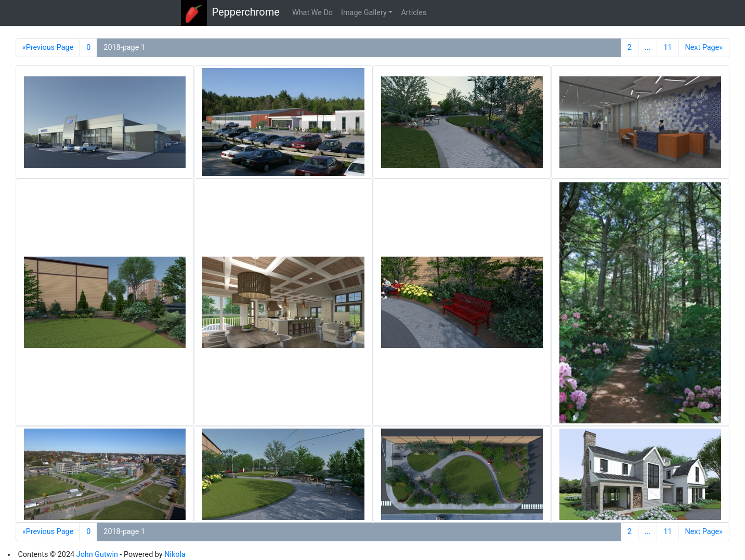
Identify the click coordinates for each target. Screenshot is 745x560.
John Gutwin (97, 555)
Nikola (175, 555)
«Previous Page (48, 48)
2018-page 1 (124, 48)
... (648, 48)
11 (668, 48)
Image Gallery (364, 13)
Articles (414, 13)
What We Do (312, 13)
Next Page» (704, 48)
